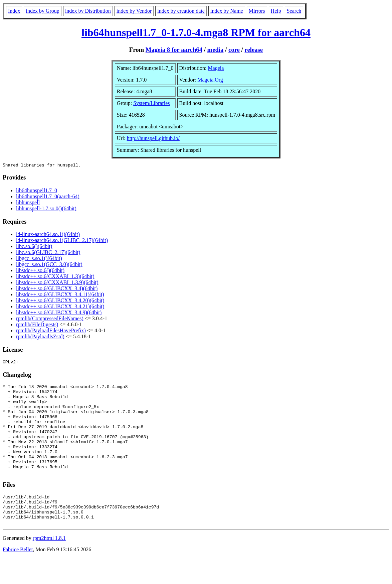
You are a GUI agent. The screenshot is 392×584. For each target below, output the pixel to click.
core (234, 50)
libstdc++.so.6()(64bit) (40, 271)
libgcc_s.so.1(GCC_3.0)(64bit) (49, 265)
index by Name (227, 11)
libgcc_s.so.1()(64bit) (39, 259)
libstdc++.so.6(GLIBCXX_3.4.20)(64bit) (60, 301)
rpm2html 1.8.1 (49, 564)
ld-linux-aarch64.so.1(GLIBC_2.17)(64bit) (62, 241)
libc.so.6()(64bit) (34, 247)
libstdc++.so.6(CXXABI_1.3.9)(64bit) (57, 283)
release (254, 50)
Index (14, 11)
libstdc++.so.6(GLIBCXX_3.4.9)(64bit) (59, 313)
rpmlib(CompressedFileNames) (50, 319)
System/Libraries (151, 103)
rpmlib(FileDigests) (37, 325)
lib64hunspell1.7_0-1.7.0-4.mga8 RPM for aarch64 (196, 32)
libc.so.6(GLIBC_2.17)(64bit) (48, 253)
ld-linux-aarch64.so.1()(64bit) (48, 235)
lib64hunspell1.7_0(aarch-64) (48, 197)
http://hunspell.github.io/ (153, 138)
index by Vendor (134, 11)
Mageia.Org (210, 80)
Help (276, 11)
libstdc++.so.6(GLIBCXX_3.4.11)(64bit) (60, 295)
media (216, 50)
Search (294, 11)
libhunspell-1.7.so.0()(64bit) (46, 209)
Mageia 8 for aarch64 (174, 50)
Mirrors (257, 11)
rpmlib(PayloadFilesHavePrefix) (51, 331)
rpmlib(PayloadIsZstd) (40, 337)
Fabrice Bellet (18, 575)
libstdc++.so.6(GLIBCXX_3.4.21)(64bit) (60, 307)
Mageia (216, 68)
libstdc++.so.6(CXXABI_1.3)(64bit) (55, 277)
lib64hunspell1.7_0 (37, 191)
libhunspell (28, 203)
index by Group (42, 11)
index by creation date (181, 11)
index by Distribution (88, 11)
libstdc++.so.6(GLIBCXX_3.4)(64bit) (57, 289)
